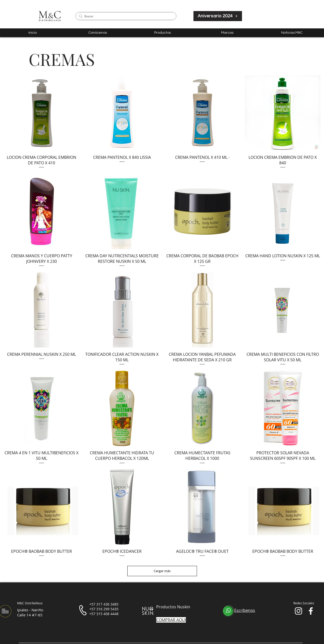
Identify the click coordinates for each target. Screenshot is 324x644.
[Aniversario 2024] (218, 16)
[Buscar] (125, 16)
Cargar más (162, 571)
